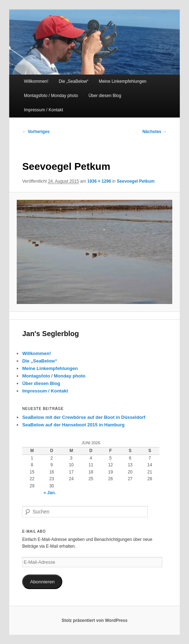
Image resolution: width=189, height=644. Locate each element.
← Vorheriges (36, 132)
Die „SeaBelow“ (73, 81)
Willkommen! (36, 81)
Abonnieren (42, 582)
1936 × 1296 (99, 181)
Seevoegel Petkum (136, 181)
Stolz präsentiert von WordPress (94, 620)
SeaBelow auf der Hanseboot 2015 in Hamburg (73, 425)
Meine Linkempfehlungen (122, 81)
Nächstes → (155, 132)
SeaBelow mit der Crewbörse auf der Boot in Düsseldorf (84, 417)
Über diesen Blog (105, 96)
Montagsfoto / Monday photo (51, 96)
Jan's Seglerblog (50, 334)
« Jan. (50, 493)
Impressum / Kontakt (43, 110)
